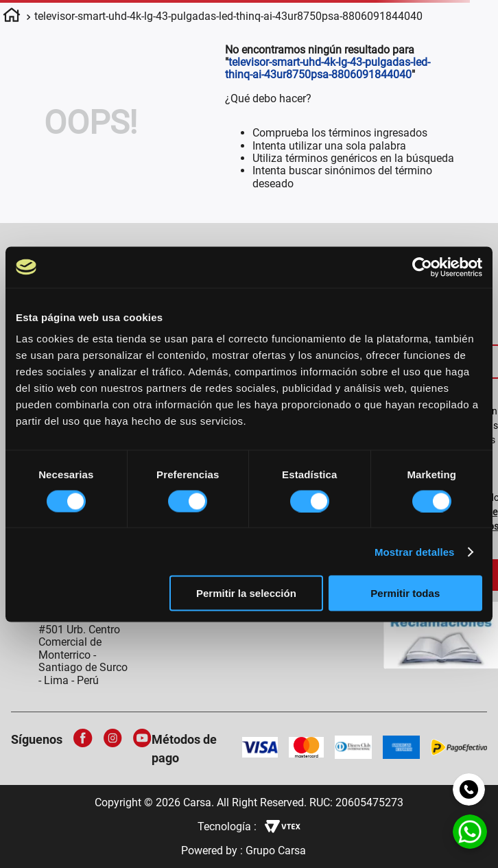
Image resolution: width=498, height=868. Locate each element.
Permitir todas (405, 593)
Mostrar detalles (415, 551)
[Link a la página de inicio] (12, 17)
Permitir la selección (246, 593)
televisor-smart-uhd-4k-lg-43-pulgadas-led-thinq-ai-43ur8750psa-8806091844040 (228, 16)
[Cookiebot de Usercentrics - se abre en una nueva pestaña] (422, 267)
